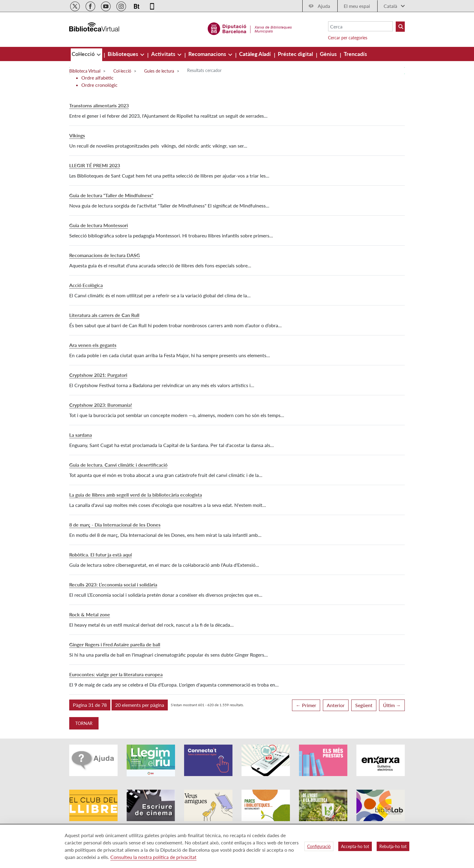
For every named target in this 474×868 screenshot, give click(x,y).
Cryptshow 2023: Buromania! (101, 405)
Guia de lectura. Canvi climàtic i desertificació (118, 465)
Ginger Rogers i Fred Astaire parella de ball (115, 644)
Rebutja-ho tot (393, 846)
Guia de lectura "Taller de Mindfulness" (111, 195)
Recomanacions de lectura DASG (105, 255)
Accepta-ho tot (355, 846)
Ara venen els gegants (93, 345)
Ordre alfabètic (97, 78)
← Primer (306, 705)
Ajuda (324, 6)
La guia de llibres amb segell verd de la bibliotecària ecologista (136, 495)
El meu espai (357, 6)
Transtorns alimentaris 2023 (99, 105)
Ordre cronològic (99, 85)
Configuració (319, 846)
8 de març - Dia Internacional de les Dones (115, 525)
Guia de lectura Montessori (99, 225)
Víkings (77, 135)
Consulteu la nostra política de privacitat (153, 857)
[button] (90, 705)
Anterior (336, 705)
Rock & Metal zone (90, 614)
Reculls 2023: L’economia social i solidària (113, 584)
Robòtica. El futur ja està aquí (101, 555)
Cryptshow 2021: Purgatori (98, 375)
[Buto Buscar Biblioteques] (400, 27)
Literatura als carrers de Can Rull (104, 315)
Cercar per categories (348, 38)
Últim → (392, 705)
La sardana (81, 435)
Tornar (84, 723)
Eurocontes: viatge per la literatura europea (116, 674)
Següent (364, 705)
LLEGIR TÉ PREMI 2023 (95, 165)
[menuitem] (84, 54)
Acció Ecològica (86, 285)
